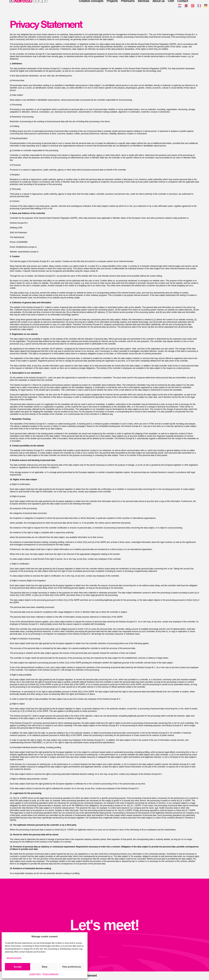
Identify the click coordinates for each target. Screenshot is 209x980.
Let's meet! (104, 925)
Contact (183, 6)
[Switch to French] (199, 6)
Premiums (128, 6)
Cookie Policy (35, 974)
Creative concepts (91, 6)
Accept (18, 967)
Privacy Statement (50, 974)
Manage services (14, 958)
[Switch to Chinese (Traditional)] (193, 6)
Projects (112, 6)
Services (144, 6)
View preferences (72, 967)
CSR (171, 6)
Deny (45, 967)
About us (159, 6)
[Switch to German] (206, 6)
